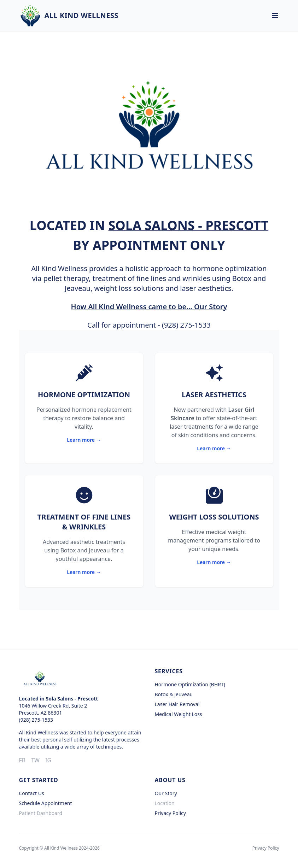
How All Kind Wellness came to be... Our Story (149, 307)
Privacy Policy (170, 813)
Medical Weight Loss (179, 714)
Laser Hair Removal (177, 704)
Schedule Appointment (46, 803)
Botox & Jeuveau (174, 694)
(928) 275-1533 (186, 325)
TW (35, 760)
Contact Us (32, 793)
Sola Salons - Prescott (188, 225)
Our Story (166, 793)
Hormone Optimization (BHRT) (190, 684)
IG (48, 760)
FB (22, 760)
